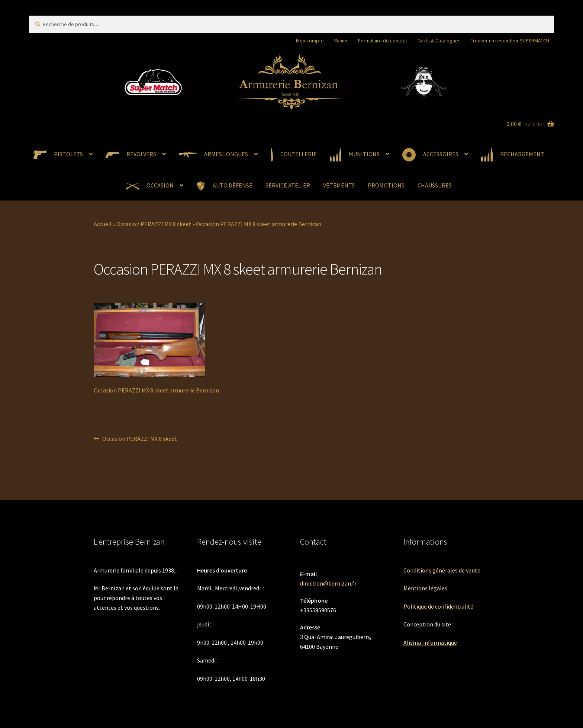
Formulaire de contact (383, 41)
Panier (341, 41)
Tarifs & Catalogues (439, 41)
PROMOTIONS (386, 185)
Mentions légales (425, 588)
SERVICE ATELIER (288, 185)
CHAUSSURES (435, 185)
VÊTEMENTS (339, 185)
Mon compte (310, 41)
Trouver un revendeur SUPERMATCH (510, 41)
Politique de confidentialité (438, 606)
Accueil (103, 224)
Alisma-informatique (430, 642)
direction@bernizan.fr (328, 583)
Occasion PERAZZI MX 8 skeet (154, 224)
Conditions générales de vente (442, 570)
